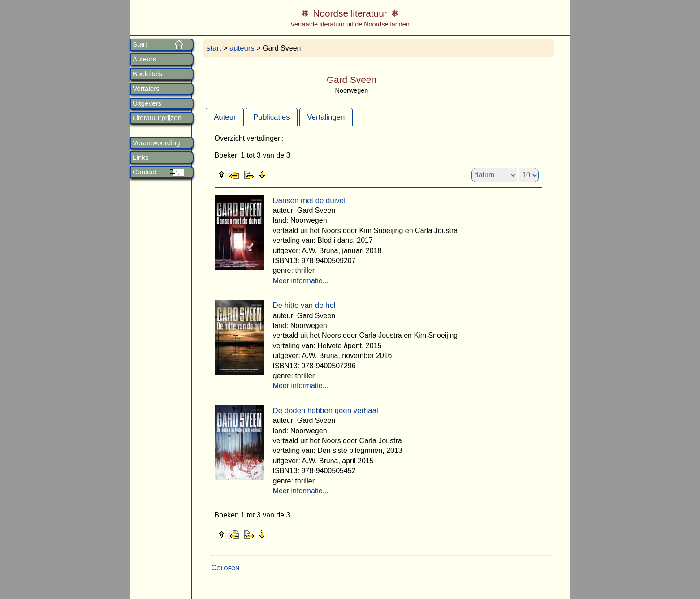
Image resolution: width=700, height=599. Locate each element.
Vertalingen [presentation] (326, 117)
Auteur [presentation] (225, 117)
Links (140, 158)
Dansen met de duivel (309, 200)
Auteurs (144, 59)
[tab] (225, 117)
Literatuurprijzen (157, 118)
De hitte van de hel (304, 305)
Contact (144, 172)
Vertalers (146, 89)
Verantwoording (156, 143)
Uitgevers (147, 103)
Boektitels (147, 74)
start (214, 48)
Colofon (225, 568)
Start (140, 44)
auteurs (242, 48)
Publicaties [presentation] (271, 117)
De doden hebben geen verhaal (326, 411)
